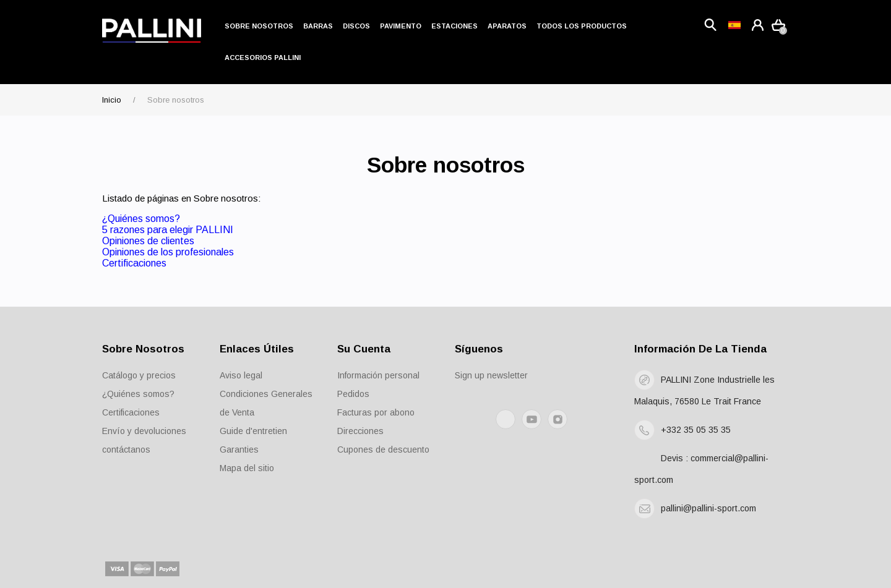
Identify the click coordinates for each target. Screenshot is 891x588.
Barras (318, 26)
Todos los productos (582, 26)
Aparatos (507, 26)
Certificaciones (134, 263)
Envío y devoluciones (144, 431)
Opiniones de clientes (148, 241)
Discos (356, 26)
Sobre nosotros (259, 26)
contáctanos (126, 450)
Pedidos (353, 394)
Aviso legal (241, 375)
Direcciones (360, 431)
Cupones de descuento (383, 450)
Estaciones (454, 26)
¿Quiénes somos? (141, 219)
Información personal (378, 375)
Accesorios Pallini (263, 58)
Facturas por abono (376, 412)
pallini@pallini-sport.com (708, 508)
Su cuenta (364, 349)
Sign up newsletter (491, 375)
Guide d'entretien (253, 431)
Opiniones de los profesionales (168, 252)
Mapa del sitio (247, 468)
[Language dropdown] (734, 25)
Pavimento (401, 26)
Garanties (239, 450)
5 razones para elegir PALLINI (168, 230)
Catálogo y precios (139, 375)
